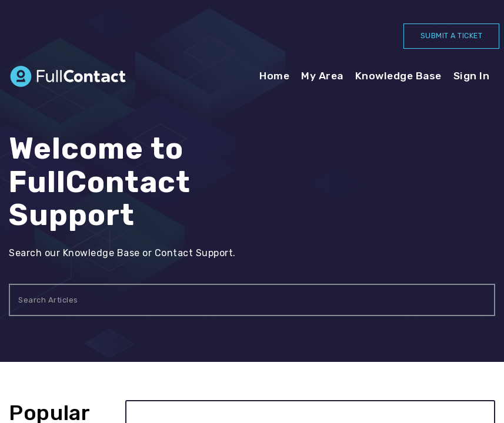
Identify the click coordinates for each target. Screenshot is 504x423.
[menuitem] (472, 78)
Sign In (472, 77)
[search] (252, 301)
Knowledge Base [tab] (398, 77)
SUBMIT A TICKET (449, 36)
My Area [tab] (322, 77)
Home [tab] (274, 77)
